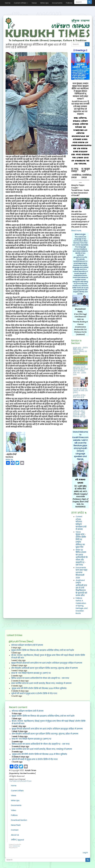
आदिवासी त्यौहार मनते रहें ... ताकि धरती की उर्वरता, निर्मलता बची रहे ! (79, 414)
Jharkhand (80, 580)
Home (8, 3)
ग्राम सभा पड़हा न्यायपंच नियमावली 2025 (81, 574)
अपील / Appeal (17, 840)
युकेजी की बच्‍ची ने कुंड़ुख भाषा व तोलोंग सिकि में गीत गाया (34, 693)
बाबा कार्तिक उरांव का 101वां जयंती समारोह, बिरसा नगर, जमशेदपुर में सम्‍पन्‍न (41, 683)
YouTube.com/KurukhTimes (20, 781)
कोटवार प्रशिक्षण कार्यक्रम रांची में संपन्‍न (81, 525)
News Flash (16, 825)
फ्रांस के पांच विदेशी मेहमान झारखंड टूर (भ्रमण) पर (31, 673)
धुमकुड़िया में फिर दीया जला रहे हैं (79, 396)
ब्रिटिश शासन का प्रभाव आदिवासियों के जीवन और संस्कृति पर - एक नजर (82, 559)
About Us (15, 835)
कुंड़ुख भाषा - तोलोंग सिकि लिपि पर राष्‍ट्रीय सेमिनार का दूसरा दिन (80, 350)
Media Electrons (16, 846)
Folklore (69, 3)
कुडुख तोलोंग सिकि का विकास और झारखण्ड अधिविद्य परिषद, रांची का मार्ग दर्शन (43, 650)
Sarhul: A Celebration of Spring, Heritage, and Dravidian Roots (82, 607)
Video (14, 810)
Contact (15, 830)
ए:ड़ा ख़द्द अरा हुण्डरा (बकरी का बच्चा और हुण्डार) (80, 391)
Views (34, 3)
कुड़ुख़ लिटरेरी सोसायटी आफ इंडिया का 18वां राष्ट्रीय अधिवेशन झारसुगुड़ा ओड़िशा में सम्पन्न (47, 663)
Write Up (9, 459)
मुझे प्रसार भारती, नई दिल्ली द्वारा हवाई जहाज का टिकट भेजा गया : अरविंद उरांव (80, 371)
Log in (85, 852)
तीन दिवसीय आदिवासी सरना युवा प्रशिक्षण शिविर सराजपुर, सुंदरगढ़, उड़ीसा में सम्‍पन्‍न (44, 668)
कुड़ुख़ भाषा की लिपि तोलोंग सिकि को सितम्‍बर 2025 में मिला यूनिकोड (39, 688)
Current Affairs (21, 3)
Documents (57, 3)
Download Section (19, 820)
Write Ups (44, 3)
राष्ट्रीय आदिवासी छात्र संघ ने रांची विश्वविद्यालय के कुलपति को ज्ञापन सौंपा (81, 589)
